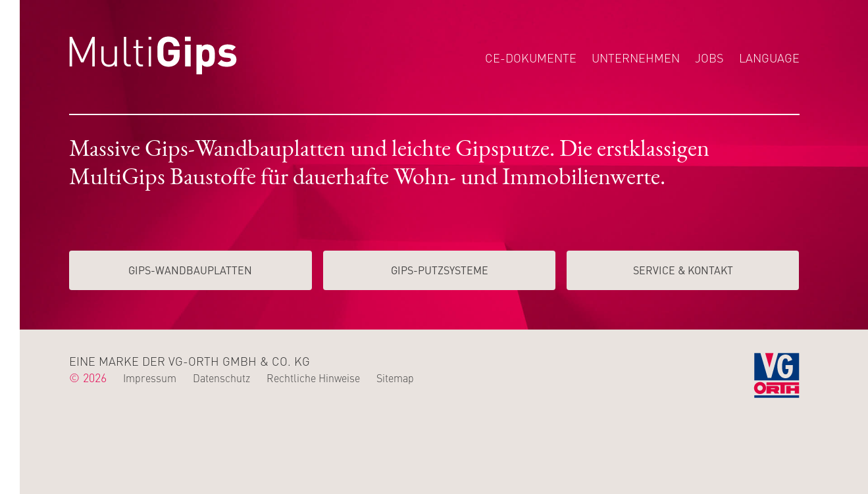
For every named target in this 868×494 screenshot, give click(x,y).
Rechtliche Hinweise (313, 378)
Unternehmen (636, 58)
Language (769, 58)
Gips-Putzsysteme (440, 270)
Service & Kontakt (683, 270)
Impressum (150, 378)
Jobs (709, 58)
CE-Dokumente (531, 58)
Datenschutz (221, 378)
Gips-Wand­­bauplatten (190, 270)
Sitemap (395, 378)
